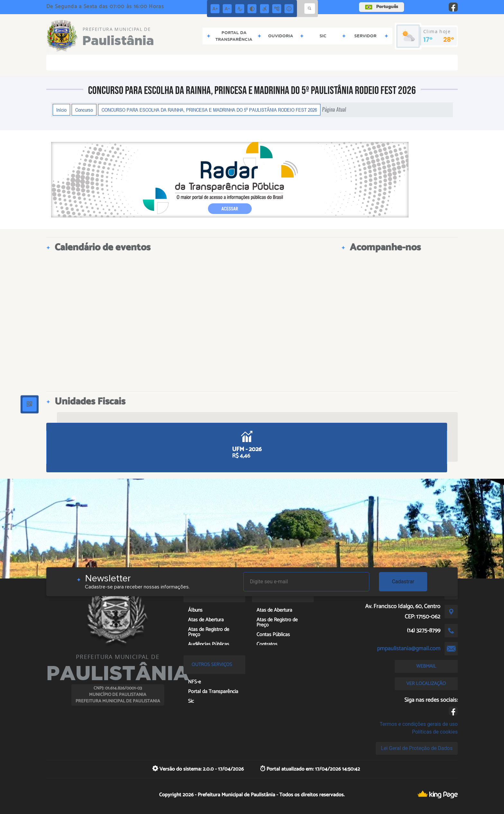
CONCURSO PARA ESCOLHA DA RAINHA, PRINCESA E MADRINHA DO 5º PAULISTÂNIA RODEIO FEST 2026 (209, 110)
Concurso (84, 110)
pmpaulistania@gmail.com (409, 649)
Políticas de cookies (435, 732)
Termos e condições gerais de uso (419, 724)
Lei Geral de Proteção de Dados (417, 748)
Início (61, 110)
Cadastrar (403, 582)
